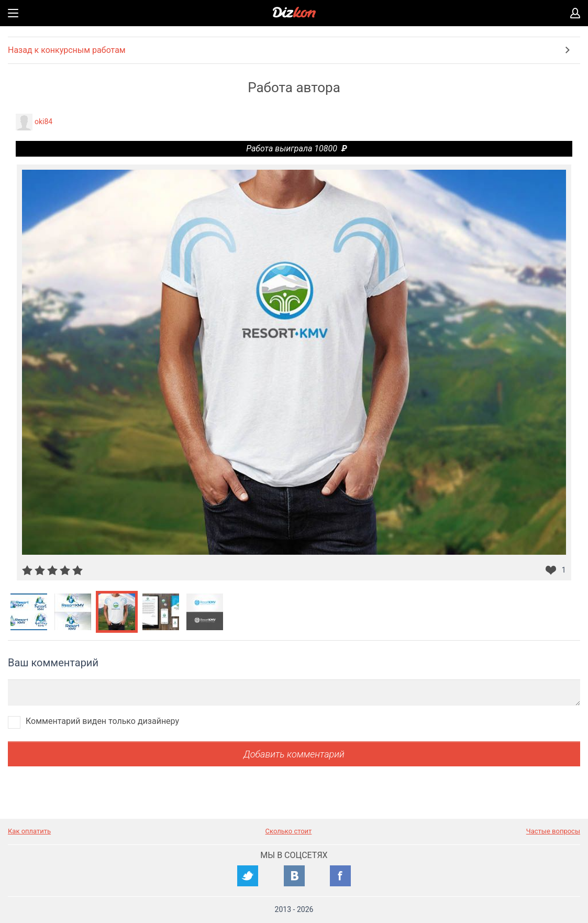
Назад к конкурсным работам (67, 50)
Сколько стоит (289, 831)
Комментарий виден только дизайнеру (102, 721)
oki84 (43, 122)
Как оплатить (29, 831)
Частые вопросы (553, 831)
